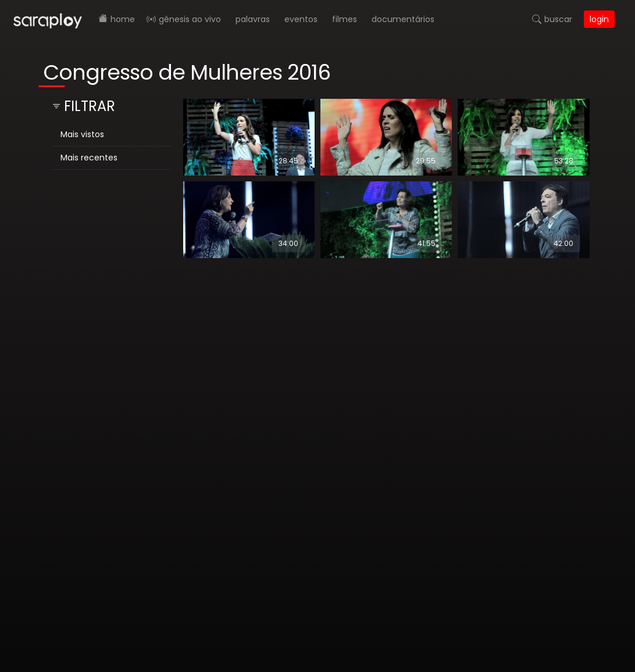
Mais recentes (89, 158)
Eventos (301, 19)
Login (599, 19)
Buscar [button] (558, 19)
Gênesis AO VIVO (190, 19)
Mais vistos (82, 134)
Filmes (345, 19)
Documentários (403, 19)
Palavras (253, 19)
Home (123, 19)
